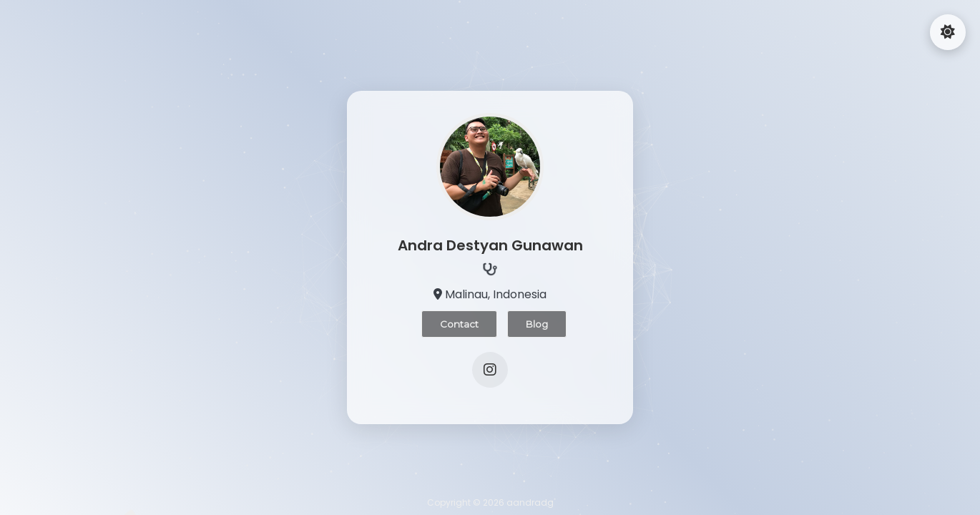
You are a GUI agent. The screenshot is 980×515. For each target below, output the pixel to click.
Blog (537, 324)
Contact (459, 324)
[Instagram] (490, 370)
